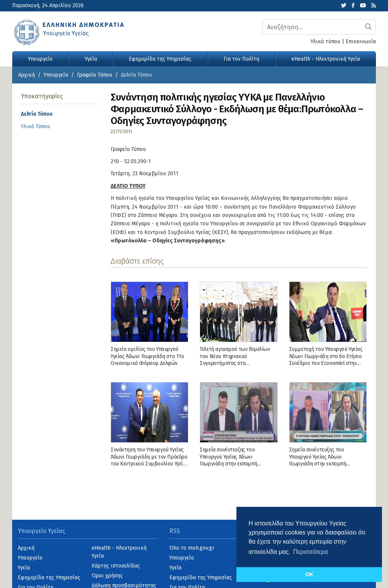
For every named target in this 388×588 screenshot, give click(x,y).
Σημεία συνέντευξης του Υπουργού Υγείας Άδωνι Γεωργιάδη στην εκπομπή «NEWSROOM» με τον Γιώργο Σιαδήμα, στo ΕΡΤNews (233, 464)
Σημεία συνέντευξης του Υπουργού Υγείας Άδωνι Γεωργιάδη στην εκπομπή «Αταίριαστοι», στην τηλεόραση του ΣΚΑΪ (325, 464)
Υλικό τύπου (325, 42)
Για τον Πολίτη (241, 59)
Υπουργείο (40, 59)
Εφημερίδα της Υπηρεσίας (160, 59)
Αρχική (27, 75)
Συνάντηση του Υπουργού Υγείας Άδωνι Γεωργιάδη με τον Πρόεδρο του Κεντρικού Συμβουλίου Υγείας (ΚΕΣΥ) (149, 460)
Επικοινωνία (361, 42)
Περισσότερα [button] (311, 552)
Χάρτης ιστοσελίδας (116, 566)
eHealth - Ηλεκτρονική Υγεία (326, 59)
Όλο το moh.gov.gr (192, 548)
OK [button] (309, 574)
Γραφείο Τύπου (95, 75)
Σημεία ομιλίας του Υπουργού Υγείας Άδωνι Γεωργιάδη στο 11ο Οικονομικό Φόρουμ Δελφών (147, 356)
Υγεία (91, 59)
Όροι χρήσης (107, 576)
